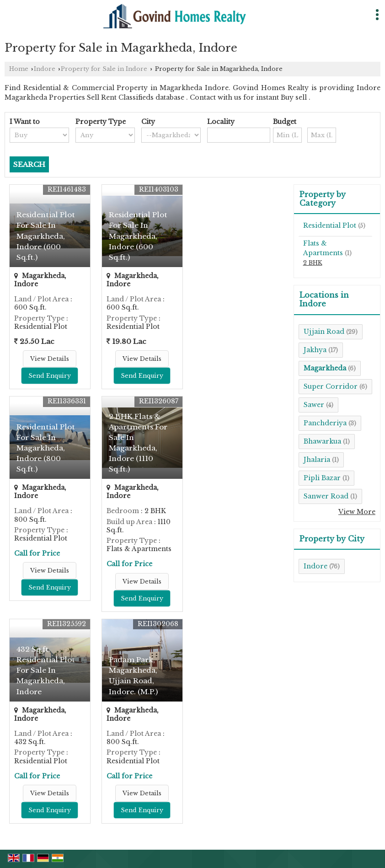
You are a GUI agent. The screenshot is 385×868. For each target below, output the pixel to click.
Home (19, 69)
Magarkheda (325, 368)
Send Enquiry (50, 376)
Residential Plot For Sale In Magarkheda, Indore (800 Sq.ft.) (46, 448)
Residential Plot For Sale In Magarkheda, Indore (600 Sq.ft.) (46, 236)
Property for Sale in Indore (104, 69)
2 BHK (313, 263)
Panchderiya (325, 423)
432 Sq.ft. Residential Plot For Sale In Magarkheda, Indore (46, 670)
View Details (50, 359)
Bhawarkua (322, 441)
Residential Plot (330, 225)
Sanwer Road (326, 496)
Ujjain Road (324, 332)
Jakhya (315, 350)
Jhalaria (317, 460)
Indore (45, 69)
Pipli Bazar (322, 478)
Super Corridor (331, 386)
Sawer (314, 405)
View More (357, 512)
